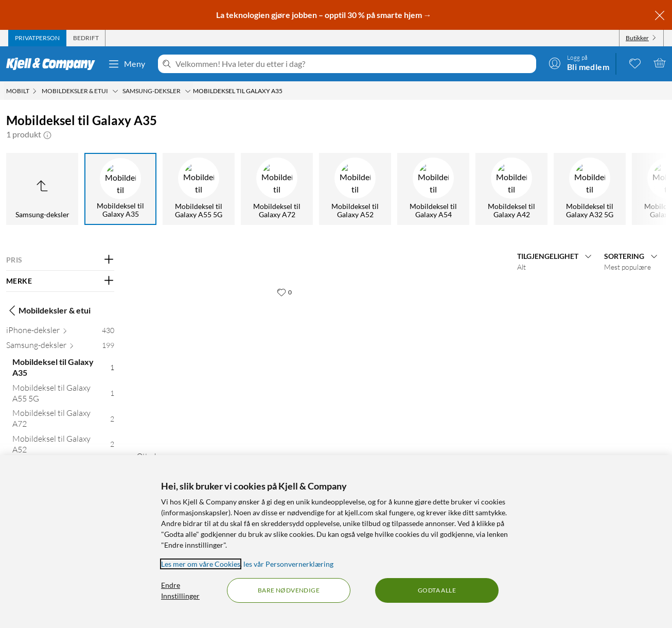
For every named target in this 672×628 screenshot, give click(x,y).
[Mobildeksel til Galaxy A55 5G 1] (63, 395)
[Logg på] (579, 63)
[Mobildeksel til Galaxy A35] (120, 189)
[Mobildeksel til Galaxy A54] (433, 189)
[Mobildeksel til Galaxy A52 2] (63, 446)
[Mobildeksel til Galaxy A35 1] (63, 370)
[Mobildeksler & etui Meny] (115, 91)
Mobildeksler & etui (48, 310)
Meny (127, 64)
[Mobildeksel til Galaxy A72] (277, 189)
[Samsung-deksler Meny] (188, 91)
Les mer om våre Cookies (201, 564)
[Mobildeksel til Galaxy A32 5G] (590, 189)
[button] (47, 134)
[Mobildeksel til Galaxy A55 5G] (199, 189)
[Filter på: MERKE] (60, 281)
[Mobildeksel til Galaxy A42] (511, 189)
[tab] (37, 38)
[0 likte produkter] (635, 63)
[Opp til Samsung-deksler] (42, 189)
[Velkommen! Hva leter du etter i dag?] (354, 64)
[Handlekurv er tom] (660, 63)
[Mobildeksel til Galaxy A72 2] (63, 421)
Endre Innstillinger (180, 590)
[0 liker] (284, 292)
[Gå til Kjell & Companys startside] (54, 64)
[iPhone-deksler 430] (60, 332)
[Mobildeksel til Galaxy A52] (355, 189)
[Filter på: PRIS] (60, 260)
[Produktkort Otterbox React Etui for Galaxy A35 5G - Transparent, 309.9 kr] (216, 362)
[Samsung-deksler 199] (60, 347)
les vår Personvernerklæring (288, 564)
